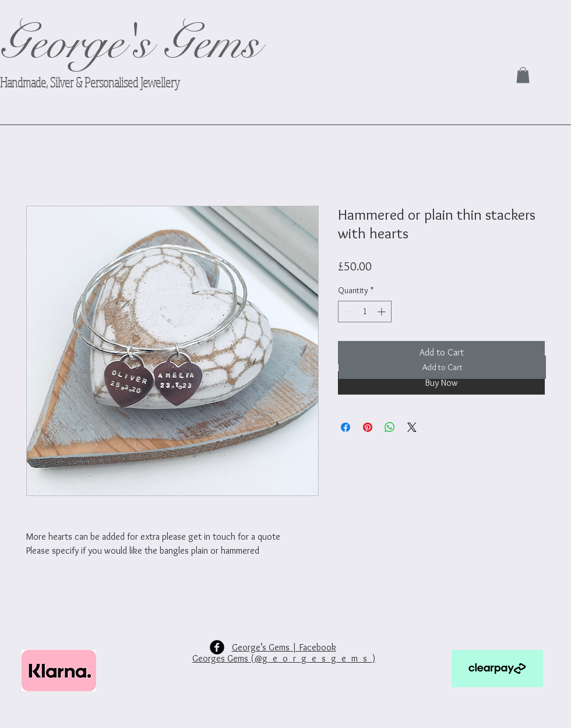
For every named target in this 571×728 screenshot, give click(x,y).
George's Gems (130, 43)
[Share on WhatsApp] (390, 427)
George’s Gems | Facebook (284, 647)
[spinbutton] (365, 312)
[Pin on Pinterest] (368, 427)
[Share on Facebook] (346, 427)
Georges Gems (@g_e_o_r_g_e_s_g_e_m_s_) (284, 658)
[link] (523, 75)
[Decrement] (347, 312)
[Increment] (383, 312)
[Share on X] (412, 427)
